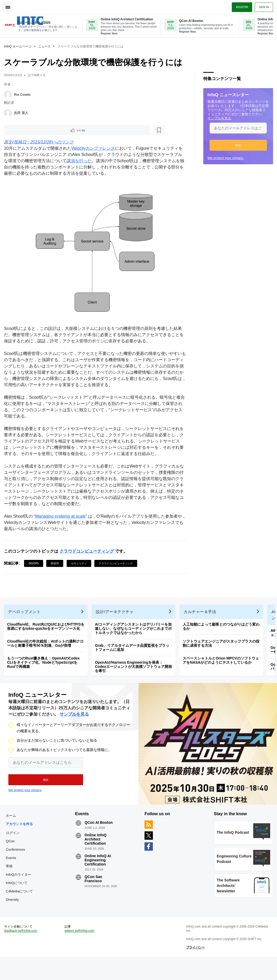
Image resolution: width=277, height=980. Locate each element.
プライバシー (195, 970)
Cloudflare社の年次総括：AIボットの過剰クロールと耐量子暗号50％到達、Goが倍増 (47, 644)
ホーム (12, 819)
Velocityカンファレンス (94, 148)
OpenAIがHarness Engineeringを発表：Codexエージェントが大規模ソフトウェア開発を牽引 (135, 667)
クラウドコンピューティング (88, 549)
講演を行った (80, 161)
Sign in (263, 6)
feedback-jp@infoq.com (22, 953)
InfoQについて (18, 894)
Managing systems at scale (62, 514)
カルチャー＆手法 (201, 612)
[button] (237, 144)
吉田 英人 (22, 112)
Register (241, 6)
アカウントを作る (19, 831)
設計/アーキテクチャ (116, 612)
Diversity (14, 919)
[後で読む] (38, 130)
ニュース (46, 45)
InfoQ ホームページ (19, 45)
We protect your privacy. (224, 157)
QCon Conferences (17, 857)
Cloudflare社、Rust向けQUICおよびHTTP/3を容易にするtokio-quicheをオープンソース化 (47, 627)
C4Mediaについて (19, 907)
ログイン (14, 844)
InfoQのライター (20, 886)
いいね (20, 130)
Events (12, 869)
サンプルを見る (218, 117)
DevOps (35, 561)
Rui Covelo (24, 93)
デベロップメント (26, 612)
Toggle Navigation (10, 6)
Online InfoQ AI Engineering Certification (98, 863)
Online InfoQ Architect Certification (96, 842)
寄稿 (10, 878)
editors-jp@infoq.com (80, 953)
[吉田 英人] (9, 112)
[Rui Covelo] (9, 94)
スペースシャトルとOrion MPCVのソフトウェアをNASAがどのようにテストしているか (222, 661)
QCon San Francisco (94, 882)
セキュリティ (80, 561)
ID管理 (56, 561)
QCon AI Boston (99, 826)
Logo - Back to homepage (40, 18)
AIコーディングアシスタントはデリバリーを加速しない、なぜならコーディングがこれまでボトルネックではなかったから (135, 629)
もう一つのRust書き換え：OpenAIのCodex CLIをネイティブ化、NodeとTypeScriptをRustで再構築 (45, 663)
